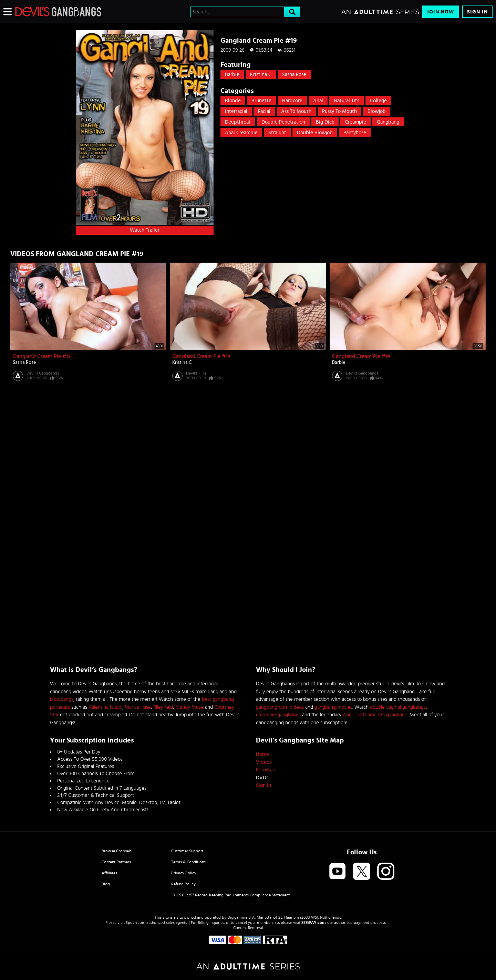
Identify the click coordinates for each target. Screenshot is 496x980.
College (378, 101)
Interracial (236, 111)
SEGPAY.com (313, 923)
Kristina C (261, 75)
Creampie (355, 122)
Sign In (477, 12)
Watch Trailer (145, 230)
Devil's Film (196, 373)
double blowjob (315, 133)
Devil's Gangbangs (43, 373)
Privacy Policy (184, 873)
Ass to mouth (296, 111)
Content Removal (248, 928)
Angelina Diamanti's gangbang (375, 715)
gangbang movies (333, 707)
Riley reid (163, 707)
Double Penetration (283, 122)
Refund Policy (183, 884)
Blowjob (377, 111)
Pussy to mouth (339, 111)
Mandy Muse (189, 707)
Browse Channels (117, 851)
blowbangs (62, 699)
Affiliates (109, 873)
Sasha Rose (294, 75)
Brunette (261, 101)
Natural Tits (347, 101)
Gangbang (388, 122)
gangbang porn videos (280, 707)
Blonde (233, 101)
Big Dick (325, 122)
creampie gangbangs (278, 715)
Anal (318, 101)
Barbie (232, 75)
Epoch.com (136, 923)
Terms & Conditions (188, 862)
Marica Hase (138, 707)
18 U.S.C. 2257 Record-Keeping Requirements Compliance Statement (230, 895)
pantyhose (355, 133)
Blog (106, 884)
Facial (264, 111)
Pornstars (266, 770)
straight (277, 133)
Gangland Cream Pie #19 (42, 356)
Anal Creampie (241, 133)
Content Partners (116, 862)
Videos (264, 762)
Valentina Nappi (105, 707)
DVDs (262, 778)
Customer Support (187, 851)
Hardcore (292, 101)
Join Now (441, 12)
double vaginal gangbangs (398, 707)
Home (262, 754)
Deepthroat (238, 122)
